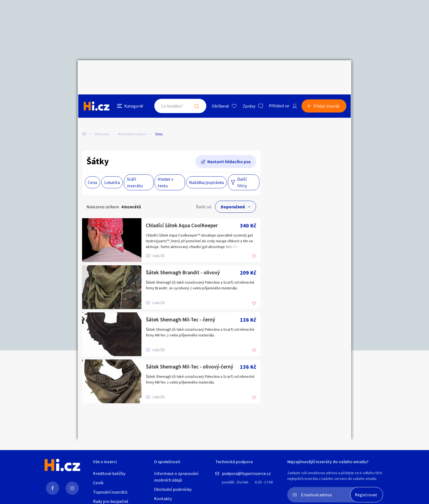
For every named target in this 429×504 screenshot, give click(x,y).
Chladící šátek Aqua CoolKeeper (183, 214)
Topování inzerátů (110, 492)
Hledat (195, 72)
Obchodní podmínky (173, 489)
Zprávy (247, 72)
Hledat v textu (165, 171)
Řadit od (204, 195)
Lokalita (112, 171)
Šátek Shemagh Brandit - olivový (184, 261)
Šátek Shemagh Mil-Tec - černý (182, 308)
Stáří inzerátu (135, 171)
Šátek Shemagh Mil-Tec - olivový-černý (191, 355)
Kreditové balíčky (109, 473)
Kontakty (163, 499)
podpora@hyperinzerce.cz (246, 473)
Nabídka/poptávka (206, 171)
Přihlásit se (278, 72)
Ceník (98, 483)
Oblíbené (218, 72)
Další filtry (242, 171)
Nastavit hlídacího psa (229, 150)
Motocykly (102, 112)
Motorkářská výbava (132, 112)
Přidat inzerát (327, 72)
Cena (92, 171)
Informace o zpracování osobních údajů (176, 477)
